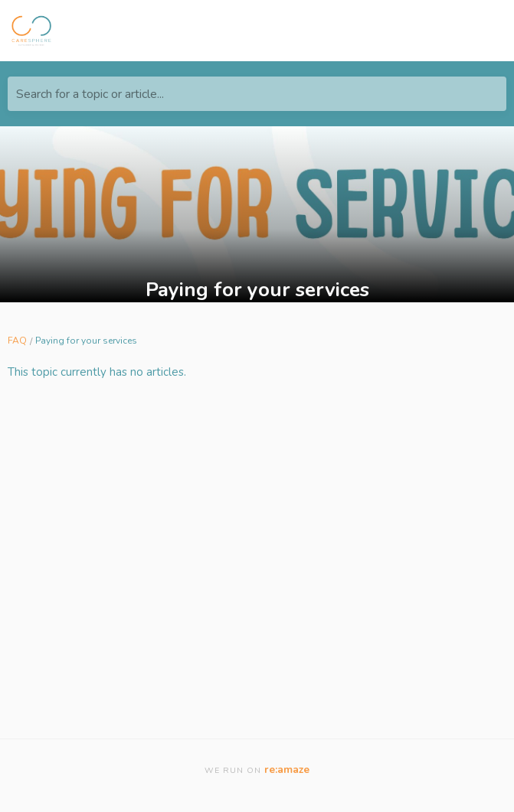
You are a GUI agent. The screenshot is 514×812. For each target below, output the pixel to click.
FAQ (17, 341)
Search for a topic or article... (90, 94)
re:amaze (287, 770)
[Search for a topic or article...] (257, 94)
